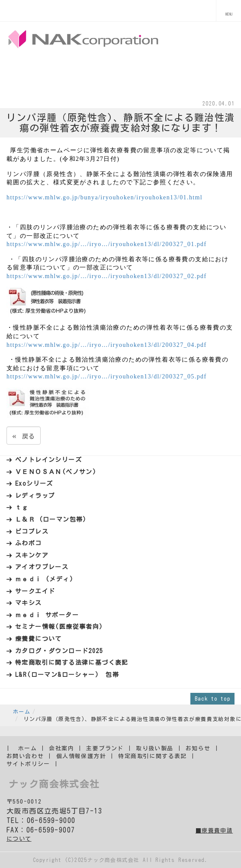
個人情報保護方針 (81, 756)
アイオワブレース (42, 567)
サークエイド (35, 591)
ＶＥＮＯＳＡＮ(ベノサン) (56, 472)
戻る (24, 435)
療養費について (39, 639)
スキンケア (32, 555)
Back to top (212, 698)
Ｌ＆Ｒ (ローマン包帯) (51, 519)
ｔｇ (22, 507)
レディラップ (35, 496)
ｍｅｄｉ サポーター (47, 615)
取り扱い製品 (154, 748)
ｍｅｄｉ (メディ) (44, 579)
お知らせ (198, 748)
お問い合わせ (25, 756)
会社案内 (61, 748)
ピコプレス (32, 532)
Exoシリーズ (34, 484)
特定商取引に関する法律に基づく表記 (72, 663)
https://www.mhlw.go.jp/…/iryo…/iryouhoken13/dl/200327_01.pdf (107, 244)
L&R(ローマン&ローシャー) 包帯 (67, 675)
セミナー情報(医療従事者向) (59, 627)
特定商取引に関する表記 (152, 756)
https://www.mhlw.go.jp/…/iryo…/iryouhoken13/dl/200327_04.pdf (107, 345)
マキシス (29, 603)
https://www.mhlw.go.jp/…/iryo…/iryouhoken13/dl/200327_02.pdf (107, 276)
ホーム (22, 711)
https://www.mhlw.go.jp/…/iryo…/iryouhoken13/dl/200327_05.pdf (107, 376)
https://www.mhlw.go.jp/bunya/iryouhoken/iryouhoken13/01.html (104, 197)
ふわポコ (29, 543)
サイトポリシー (28, 764)
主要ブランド (105, 748)
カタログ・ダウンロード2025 (59, 651)
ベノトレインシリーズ (48, 460)
